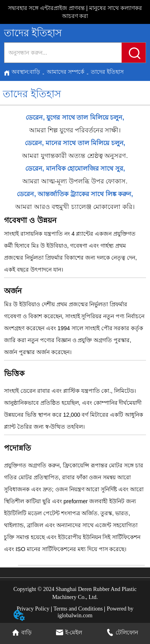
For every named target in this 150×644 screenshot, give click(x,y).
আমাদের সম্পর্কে (66, 72)
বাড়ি (35, 72)
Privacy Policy (33, 609)
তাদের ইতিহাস (107, 72)
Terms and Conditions (78, 609)
